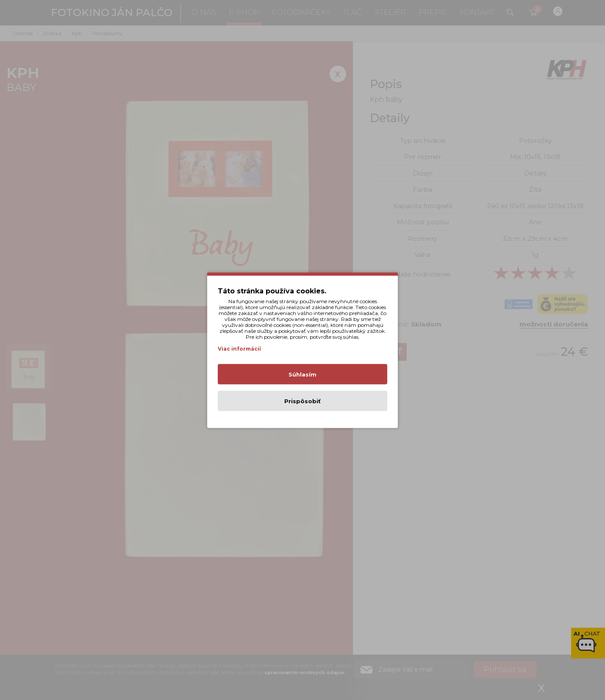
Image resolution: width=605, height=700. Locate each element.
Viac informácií (239, 348)
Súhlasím (302, 374)
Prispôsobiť (302, 401)
